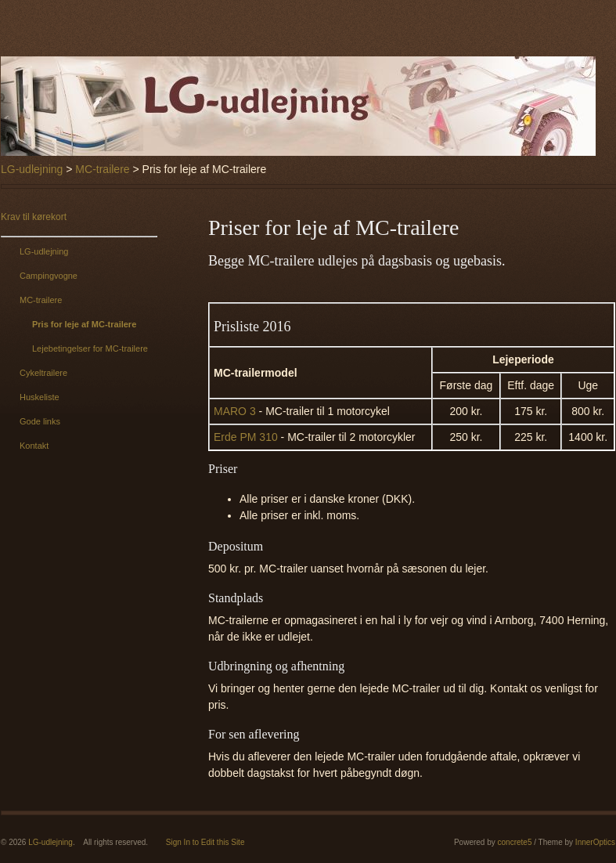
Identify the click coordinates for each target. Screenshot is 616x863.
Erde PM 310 (246, 437)
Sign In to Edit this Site (205, 842)
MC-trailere (102, 169)
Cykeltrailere (43, 373)
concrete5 (515, 842)
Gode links (40, 421)
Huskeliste (40, 397)
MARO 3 (235, 411)
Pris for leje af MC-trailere (84, 324)
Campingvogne (49, 276)
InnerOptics (595, 842)
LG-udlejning (32, 169)
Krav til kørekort (34, 217)
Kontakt (34, 446)
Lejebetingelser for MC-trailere (90, 348)
